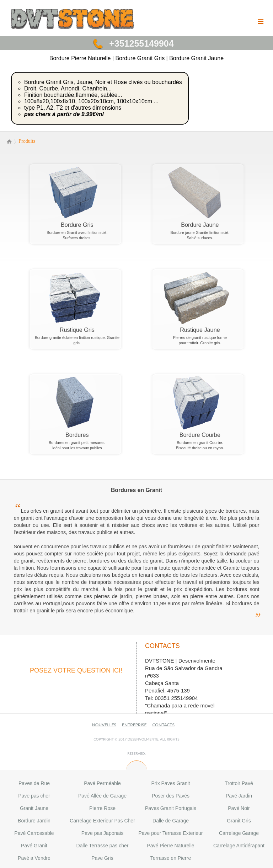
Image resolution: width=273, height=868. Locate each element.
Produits (27, 141)
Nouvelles (104, 725)
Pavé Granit (34, 846)
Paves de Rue (34, 783)
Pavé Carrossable (34, 833)
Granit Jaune (34, 808)
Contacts (164, 725)
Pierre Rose (102, 808)
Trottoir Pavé (239, 783)
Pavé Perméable (102, 783)
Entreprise (134, 725)
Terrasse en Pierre (171, 858)
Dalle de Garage (171, 821)
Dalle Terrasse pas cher (103, 846)
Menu (261, 26)
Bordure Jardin (34, 821)
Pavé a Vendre (34, 858)
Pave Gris (102, 858)
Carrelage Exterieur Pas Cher (102, 821)
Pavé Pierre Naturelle (170, 846)
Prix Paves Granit (171, 783)
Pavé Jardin (239, 796)
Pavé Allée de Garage (102, 796)
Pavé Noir (239, 808)
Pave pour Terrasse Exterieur (170, 833)
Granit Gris (239, 821)
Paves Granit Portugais (171, 808)
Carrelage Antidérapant (239, 846)
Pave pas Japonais (102, 833)
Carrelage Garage (239, 833)
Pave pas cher (34, 796)
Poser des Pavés (171, 796)
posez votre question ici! (76, 670)
